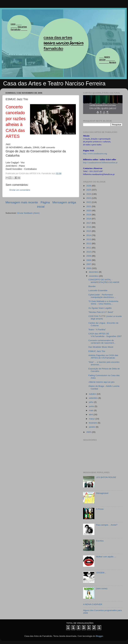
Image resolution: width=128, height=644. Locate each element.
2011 (89, 248)
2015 (89, 231)
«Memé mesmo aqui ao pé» (102, 382)
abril (91, 414)
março (92, 419)
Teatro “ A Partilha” (97, 330)
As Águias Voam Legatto (100, 308)
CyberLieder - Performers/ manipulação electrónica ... (102, 296)
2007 (89, 264)
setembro (94, 398)
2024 (89, 194)
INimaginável (102, 493)
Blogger (99, 636)
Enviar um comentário (20, 190)
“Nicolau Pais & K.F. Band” (101, 312)
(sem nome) (102, 588)
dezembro (94, 272)
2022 (89, 202)
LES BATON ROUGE (106, 477)
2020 (89, 211)
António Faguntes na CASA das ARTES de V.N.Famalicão (103, 357)
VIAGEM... (101, 573)
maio (91, 410)
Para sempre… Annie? (107, 525)
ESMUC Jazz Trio (97, 351)
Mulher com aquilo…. (106, 557)
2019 (89, 215)
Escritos (100, 541)
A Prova (100, 509)
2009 (89, 256)
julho (91, 402)
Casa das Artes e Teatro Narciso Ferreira (54, 83)
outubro (93, 394)
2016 (89, 227)
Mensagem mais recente (22, 202)
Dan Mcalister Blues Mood (101, 347)
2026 (89, 186)
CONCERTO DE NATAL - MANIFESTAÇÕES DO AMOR (104, 281)
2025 (89, 190)
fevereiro (93, 423)
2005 (89, 432)
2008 (89, 260)
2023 (89, 198)
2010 (89, 252)
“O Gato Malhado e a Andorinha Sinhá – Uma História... (103, 303)
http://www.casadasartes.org (95, 154)
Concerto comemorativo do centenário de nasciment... (102, 342)
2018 (89, 219)
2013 (89, 239)
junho (92, 406)
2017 (89, 223)
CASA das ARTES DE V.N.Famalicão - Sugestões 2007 (105, 335)
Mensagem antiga (64, 202)
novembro (94, 276)
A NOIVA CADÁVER (93, 604)
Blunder (92, 286)
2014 (89, 235)
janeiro (92, 427)
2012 (89, 243)
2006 (89, 268)
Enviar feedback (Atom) (29, 213)
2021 (89, 206)
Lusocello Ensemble (98, 290)
